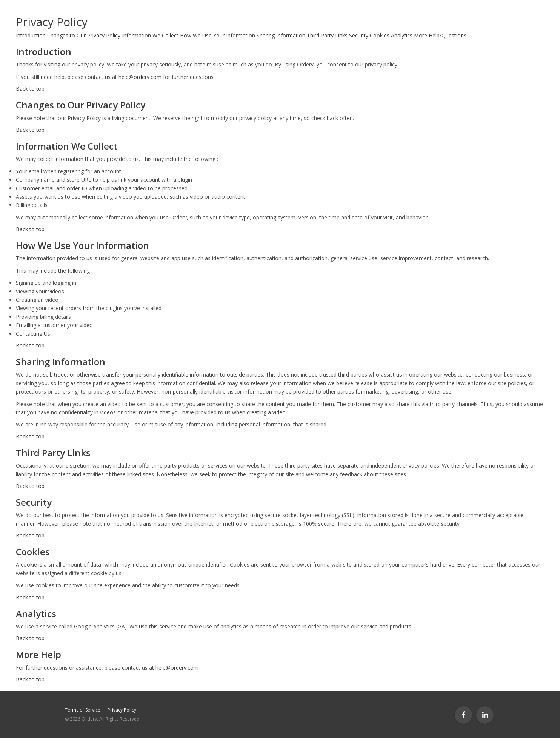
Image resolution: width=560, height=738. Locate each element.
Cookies (380, 35)
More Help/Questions (440, 35)
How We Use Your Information (218, 35)
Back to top (30, 89)
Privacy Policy (122, 710)
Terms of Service (83, 710)
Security (359, 35)
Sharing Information (281, 35)
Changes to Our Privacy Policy (84, 35)
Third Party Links (327, 35)
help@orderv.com (140, 77)
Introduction (31, 35)
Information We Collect (150, 35)
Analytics (402, 35)
